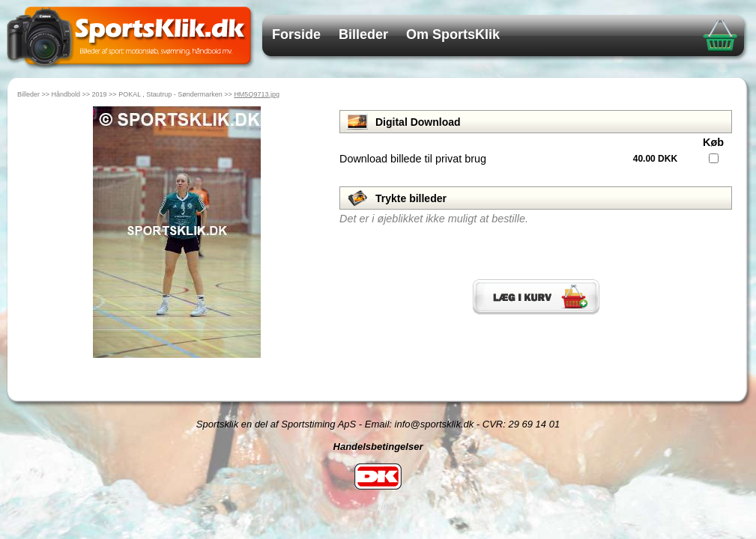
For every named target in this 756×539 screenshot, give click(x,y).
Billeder (363, 34)
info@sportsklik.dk (435, 424)
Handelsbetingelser (378, 447)
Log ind (378, 506)
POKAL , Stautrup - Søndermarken (170, 94)
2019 (100, 94)
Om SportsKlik (453, 34)
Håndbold (66, 94)
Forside (296, 34)
